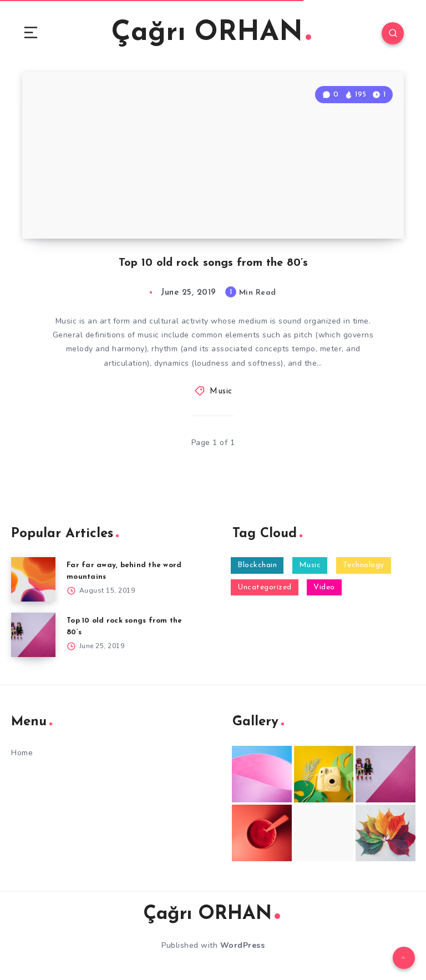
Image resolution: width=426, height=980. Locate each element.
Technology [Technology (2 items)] (364, 565)
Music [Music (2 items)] (310, 565)
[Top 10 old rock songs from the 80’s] (33, 635)
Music (221, 392)
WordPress (243, 945)
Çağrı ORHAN (211, 33)
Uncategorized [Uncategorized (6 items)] (265, 587)
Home (22, 753)
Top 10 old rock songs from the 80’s (213, 263)
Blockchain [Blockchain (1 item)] (257, 565)
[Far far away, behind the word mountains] (33, 579)
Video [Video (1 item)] (324, 587)
